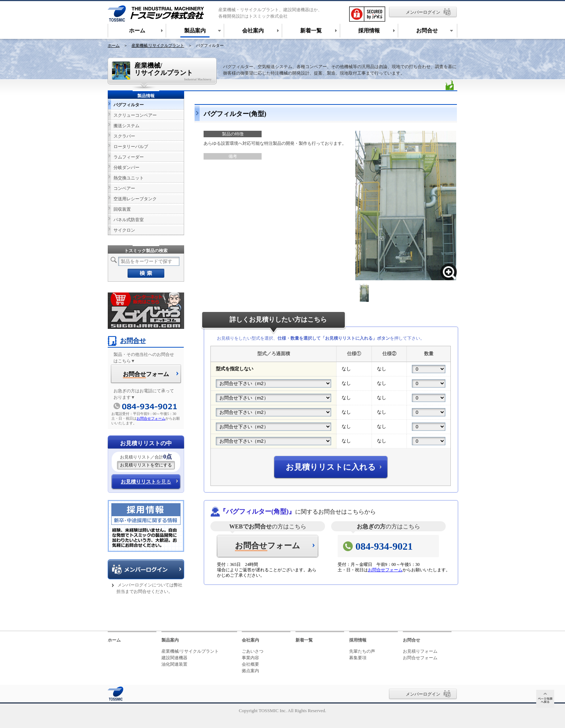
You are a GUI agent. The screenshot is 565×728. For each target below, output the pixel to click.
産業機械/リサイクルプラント (158, 45)
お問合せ (127, 341)
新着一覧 (304, 640)
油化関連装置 (174, 664)
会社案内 (250, 640)
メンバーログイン (423, 12)
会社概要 (250, 664)
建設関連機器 (174, 658)
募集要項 (358, 658)
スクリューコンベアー (135, 115)
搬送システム (126, 126)
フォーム (268, 546)
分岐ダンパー (126, 168)
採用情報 (358, 640)
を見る (146, 482)
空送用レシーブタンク (135, 199)
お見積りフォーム (420, 651)
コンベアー (124, 188)
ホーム (114, 45)
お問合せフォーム (385, 570)
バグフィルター (129, 105)
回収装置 (122, 209)
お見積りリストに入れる (331, 467)
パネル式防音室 (129, 220)
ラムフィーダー (129, 157)
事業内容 (250, 658)
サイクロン (124, 230)
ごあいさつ (253, 651)
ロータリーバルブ (131, 147)
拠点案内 (250, 671)
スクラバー (124, 136)
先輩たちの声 (362, 651)
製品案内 (170, 640)
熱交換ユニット (129, 178)
